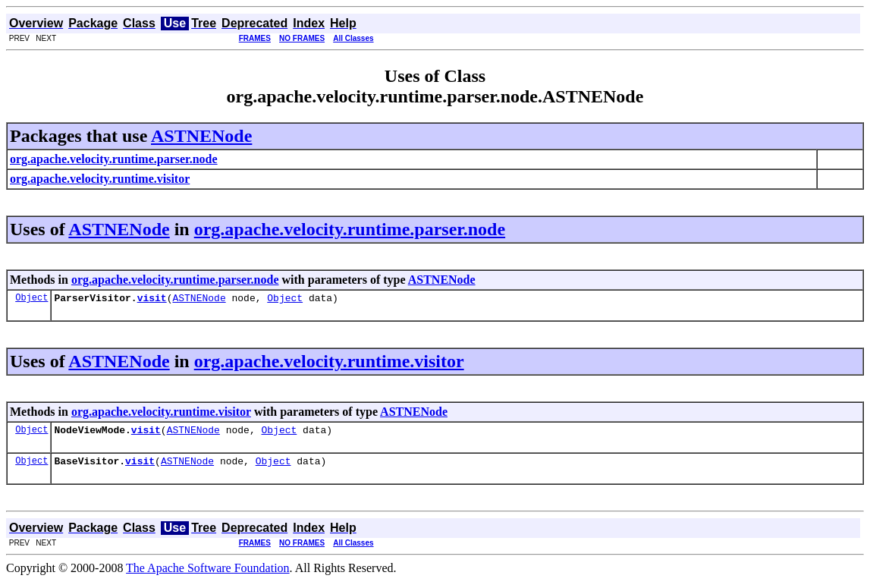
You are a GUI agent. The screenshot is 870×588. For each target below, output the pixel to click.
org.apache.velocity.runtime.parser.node (350, 229)
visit (152, 300)
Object (31, 299)
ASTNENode (201, 136)
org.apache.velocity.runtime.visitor (329, 363)
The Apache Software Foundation (208, 575)
